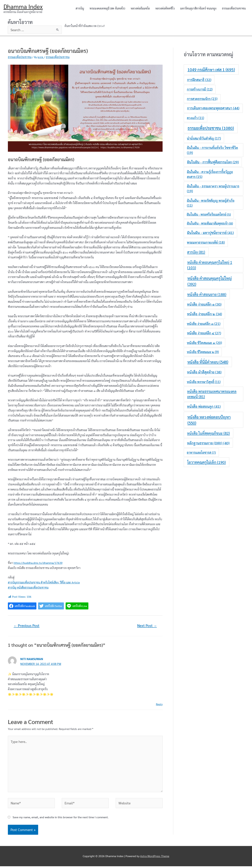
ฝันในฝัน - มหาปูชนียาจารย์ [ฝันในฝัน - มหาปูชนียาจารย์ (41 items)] (210, 233)
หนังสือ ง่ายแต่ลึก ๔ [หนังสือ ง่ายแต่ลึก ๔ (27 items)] (204, 333)
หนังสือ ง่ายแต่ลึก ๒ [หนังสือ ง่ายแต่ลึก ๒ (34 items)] (204, 314)
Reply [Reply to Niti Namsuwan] (159, 704)
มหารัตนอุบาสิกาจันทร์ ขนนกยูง (198, 8)
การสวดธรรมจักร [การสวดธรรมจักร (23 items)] (202, 99)
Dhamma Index (23, 6)
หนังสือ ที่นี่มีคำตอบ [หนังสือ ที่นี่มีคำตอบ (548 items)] (208, 362)
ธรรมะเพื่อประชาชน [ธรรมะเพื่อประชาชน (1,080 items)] (211, 128)
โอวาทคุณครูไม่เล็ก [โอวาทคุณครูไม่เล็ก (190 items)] (206, 462)
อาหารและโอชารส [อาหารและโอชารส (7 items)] (201, 452)
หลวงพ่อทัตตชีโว (165, 8)
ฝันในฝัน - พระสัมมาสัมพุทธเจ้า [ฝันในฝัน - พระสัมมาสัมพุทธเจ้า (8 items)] (210, 223)
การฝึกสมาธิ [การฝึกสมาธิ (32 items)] (199, 80)
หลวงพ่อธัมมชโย (140, 8)
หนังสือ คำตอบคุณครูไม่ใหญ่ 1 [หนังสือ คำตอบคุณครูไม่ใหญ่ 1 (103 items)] (210, 265)
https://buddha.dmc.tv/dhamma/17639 (38, 563)
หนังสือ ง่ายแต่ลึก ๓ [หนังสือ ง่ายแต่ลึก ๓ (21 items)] (204, 324)
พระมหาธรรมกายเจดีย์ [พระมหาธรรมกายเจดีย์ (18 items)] (206, 242)
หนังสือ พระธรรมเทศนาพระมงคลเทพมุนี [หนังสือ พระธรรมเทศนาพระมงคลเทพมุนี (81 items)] (212, 394)
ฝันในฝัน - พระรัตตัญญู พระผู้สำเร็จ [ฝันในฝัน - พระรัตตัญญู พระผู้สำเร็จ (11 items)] (211, 203)
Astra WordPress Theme (155, 858)
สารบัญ (80, 8)
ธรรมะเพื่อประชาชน (234, 8)
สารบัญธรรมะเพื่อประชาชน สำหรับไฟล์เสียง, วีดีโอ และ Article (44, 583)
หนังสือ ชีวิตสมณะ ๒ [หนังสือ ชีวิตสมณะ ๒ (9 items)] (203, 352)
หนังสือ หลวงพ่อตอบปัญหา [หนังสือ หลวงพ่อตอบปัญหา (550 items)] (209, 420)
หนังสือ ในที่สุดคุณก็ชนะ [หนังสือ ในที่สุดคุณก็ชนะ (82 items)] (208, 433)
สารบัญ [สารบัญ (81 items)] (196, 252)
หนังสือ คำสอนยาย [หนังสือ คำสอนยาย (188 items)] (207, 294)
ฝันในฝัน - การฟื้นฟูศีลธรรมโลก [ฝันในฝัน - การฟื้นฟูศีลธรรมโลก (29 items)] (213, 162)
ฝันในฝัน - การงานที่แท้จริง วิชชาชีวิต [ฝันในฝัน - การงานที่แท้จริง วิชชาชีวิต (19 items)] (212, 150)
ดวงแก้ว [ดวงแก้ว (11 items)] (195, 118)
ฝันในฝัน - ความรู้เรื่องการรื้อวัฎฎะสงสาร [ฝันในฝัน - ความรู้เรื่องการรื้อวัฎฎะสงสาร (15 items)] (210, 174)
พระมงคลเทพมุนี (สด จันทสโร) (107, 8)
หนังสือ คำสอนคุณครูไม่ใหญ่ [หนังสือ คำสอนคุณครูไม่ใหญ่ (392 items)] (210, 281)
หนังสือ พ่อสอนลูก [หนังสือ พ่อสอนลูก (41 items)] (204, 407)
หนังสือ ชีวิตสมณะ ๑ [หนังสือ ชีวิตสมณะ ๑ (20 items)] (204, 343)
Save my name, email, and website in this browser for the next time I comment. (61, 819)
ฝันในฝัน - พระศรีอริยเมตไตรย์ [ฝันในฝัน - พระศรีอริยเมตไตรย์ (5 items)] (209, 215)
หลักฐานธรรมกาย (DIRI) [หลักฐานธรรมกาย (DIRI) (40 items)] (208, 443)
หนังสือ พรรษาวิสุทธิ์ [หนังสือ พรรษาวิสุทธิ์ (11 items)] (204, 382)
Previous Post (27, 626)
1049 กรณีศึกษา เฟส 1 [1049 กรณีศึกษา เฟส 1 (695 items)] (211, 70)
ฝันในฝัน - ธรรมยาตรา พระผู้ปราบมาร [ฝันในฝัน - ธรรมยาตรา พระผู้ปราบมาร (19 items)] (213, 189)
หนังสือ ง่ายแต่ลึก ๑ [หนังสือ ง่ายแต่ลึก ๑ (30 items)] (204, 304)
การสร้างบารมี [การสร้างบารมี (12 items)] (200, 89)
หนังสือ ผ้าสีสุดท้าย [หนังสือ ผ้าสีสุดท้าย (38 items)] (204, 372)
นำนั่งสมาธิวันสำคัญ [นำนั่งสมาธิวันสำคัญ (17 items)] (204, 138)
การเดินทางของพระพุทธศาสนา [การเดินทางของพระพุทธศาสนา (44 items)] (213, 108)
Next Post (147, 626)
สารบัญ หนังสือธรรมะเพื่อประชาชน (28, 588)
